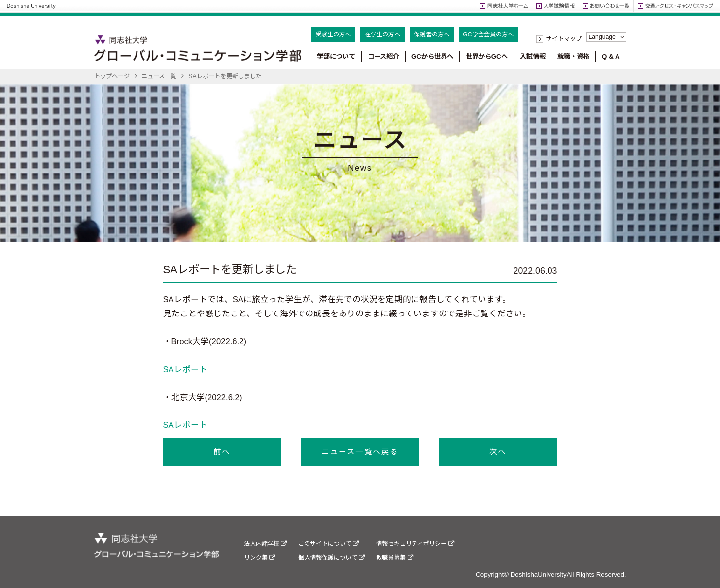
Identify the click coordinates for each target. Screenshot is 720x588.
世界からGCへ (487, 56)
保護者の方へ (432, 35)
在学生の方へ (382, 35)
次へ (498, 452)
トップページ (112, 76)
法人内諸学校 (265, 544)
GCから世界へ (432, 56)
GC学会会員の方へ (488, 35)
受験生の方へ (333, 35)
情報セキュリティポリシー (415, 544)
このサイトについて (328, 544)
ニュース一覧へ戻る (360, 452)
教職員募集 (394, 558)
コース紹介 (383, 56)
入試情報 (533, 56)
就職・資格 (573, 56)
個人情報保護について (331, 558)
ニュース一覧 (159, 76)
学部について (336, 56)
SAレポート (185, 369)
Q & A (611, 56)
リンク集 (259, 558)
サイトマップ (564, 39)
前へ (222, 452)
